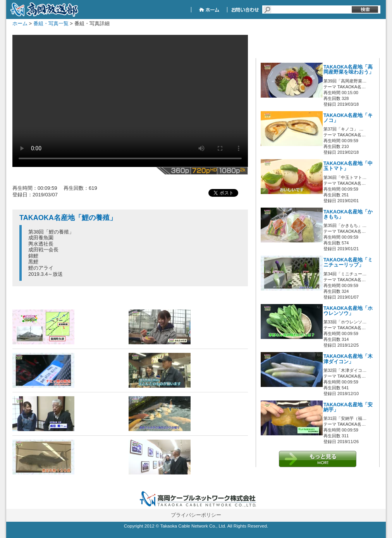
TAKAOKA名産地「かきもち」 (348, 214)
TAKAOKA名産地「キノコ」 (348, 118)
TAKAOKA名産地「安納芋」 (348, 407)
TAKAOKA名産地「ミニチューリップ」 (348, 262)
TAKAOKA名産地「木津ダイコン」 (348, 359)
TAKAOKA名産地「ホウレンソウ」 (348, 311)
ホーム (20, 23)
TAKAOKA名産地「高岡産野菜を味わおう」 (349, 70)
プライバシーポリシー (196, 515)
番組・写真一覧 (51, 23)
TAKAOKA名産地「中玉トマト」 (348, 166)
